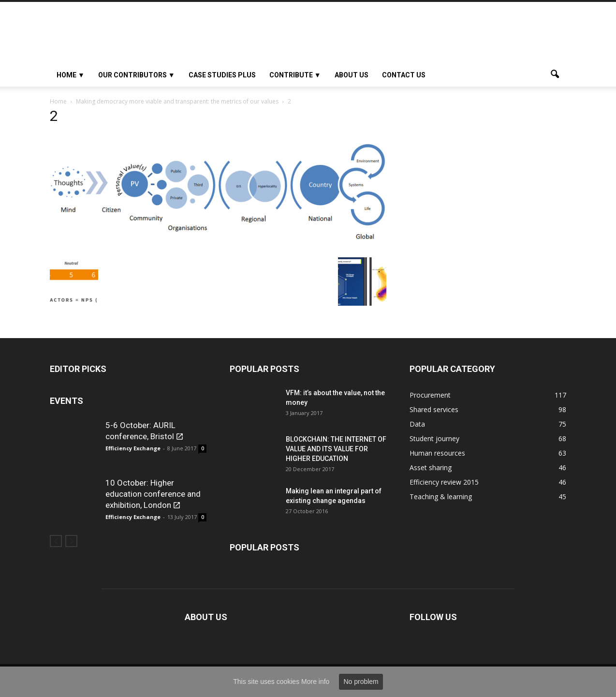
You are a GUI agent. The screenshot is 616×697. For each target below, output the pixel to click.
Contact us (404, 75)
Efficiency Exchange (133, 448)
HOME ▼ (71, 75)
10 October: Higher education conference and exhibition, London (153, 494)
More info (315, 682)
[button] (555, 75)
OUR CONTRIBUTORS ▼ (137, 75)
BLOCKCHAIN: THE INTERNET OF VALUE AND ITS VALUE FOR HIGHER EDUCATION (336, 449)
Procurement (430, 395)
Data (417, 424)
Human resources (437, 453)
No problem (361, 682)
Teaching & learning (441, 497)
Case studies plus (222, 75)
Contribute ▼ (295, 75)
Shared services (434, 409)
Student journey (434, 438)
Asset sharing (431, 467)
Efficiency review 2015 (444, 482)
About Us (352, 75)
